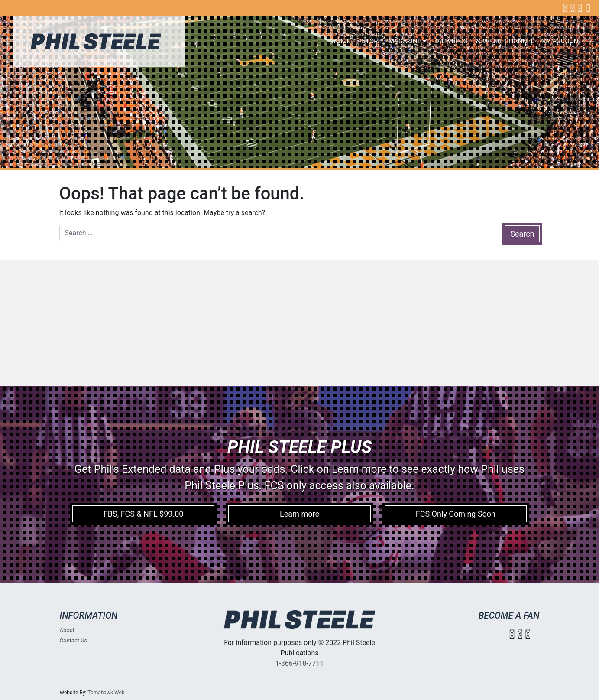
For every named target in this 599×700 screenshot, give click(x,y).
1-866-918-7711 (299, 663)
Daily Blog (450, 41)
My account (562, 41)
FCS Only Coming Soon (456, 514)
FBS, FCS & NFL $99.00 (144, 514)
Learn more (299, 514)
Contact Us (74, 640)
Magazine (405, 41)
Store (372, 41)
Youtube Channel (505, 41)
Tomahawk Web (106, 693)
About (344, 41)
